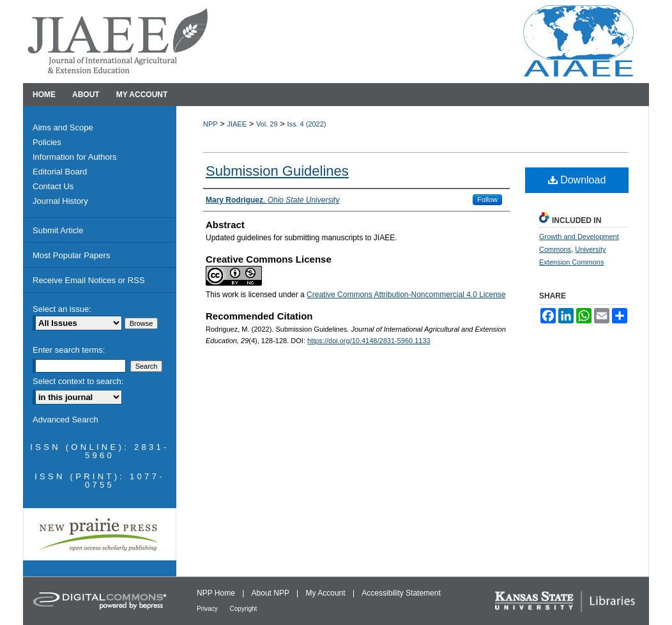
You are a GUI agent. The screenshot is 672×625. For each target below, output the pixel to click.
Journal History (60, 201)
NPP (210, 124)
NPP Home (217, 593)
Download (577, 180)
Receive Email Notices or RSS (89, 280)
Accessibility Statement (401, 593)
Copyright (244, 609)
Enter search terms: (69, 350)
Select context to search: (78, 381)
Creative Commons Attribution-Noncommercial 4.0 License (406, 295)
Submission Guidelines (277, 171)
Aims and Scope (63, 127)
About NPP (271, 593)
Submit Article (58, 230)
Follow (487, 199)
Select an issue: (62, 309)
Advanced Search (65, 420)
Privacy (208, 609)
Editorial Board (60, 172)
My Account (327, 593)
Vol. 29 (267, 124)
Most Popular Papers (71, 255)
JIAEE (237, 124)
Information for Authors (75, 157)
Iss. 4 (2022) (306, 124)
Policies (47, 142)
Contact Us (53, 186)
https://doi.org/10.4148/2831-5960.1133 (369, 341)
